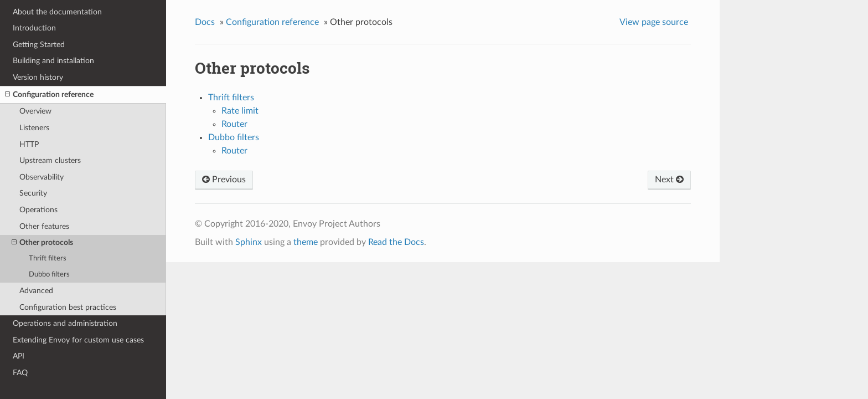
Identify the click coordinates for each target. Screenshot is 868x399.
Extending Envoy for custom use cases (78, 340)
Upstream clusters (50, 160)
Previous (224, 180)
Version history (38, 77)
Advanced (36, 291)
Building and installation (53, 61)
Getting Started (39, 45)
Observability (42, 177)
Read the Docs (396, 242)
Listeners (34, 128)
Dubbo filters (49, 275)
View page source (654, 22)
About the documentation (57, 12)
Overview (35, 111)
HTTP (29, 144)
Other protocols (42, 243)
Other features (44, 226)
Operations (38, 210)
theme (306, 242)
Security (33, 193)
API (19, 356)
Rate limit (240, 111)
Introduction (34, 28)
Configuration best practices (68, 307)
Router (234, 124)
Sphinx (249, 242)
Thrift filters (48, 259)
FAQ (20, 373)
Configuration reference (49, 95)
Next (669, 180)
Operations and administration (65, 323)
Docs (205, 22)
